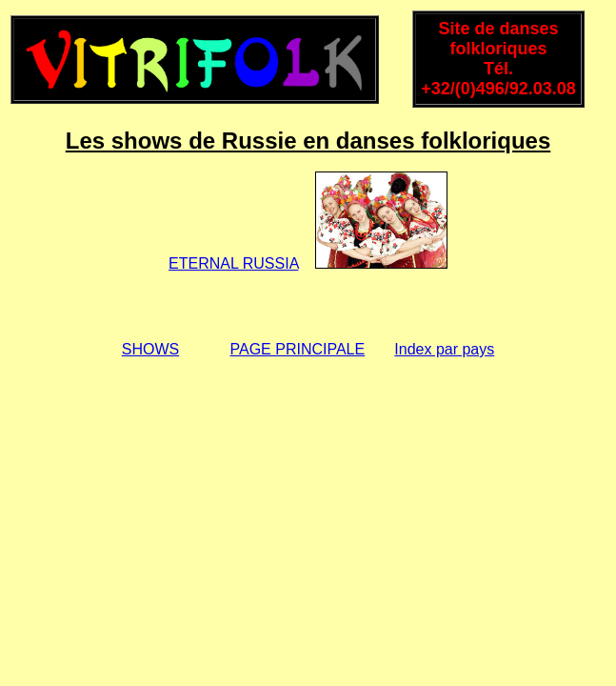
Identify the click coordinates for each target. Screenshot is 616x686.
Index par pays (444, 349)
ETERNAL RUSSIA (233, 263)
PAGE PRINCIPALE (298, 349)
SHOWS (150, 349)
